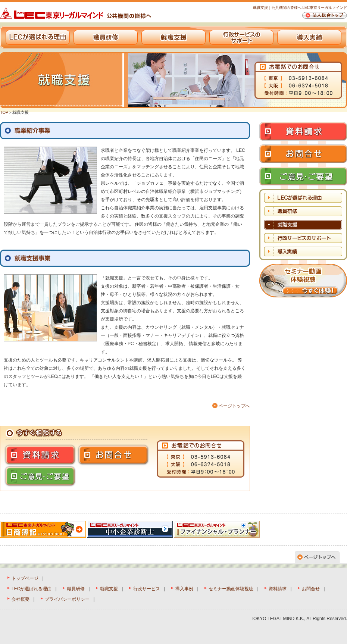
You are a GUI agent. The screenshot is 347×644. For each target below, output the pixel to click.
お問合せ (311, 589)
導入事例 (184, 589)
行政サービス (147, 589)
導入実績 (309, 37)
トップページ (25, 578)
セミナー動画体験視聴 (231, 589)
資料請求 (278, 589)
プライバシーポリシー (67, 599)
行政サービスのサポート (241, 37)
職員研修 (106, 37)
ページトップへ (234, 406)
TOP (4, 112)
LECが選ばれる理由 (38, 37)
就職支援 (173, 37)
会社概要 (21, 599)
